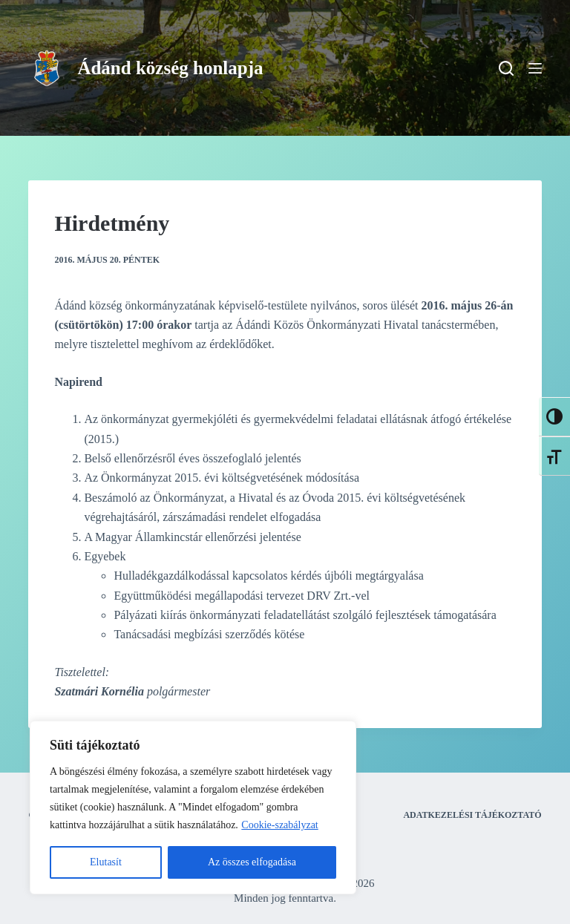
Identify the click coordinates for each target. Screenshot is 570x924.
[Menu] (535, 68)
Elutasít (106, 862)
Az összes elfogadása (252, 862)
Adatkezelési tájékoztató (472, 815)
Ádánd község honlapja (170, 68)
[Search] (506, 68)
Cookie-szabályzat (279, 825)
